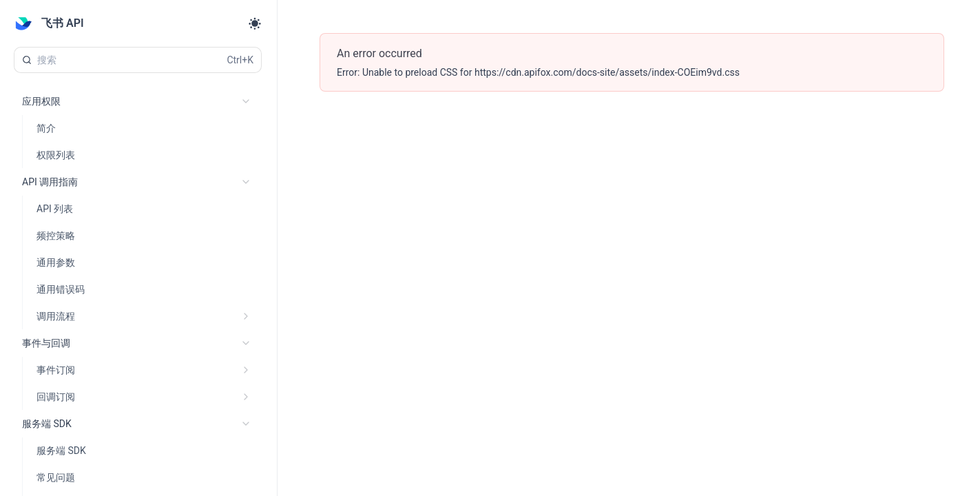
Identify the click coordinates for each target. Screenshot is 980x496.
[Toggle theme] (255, 23)
